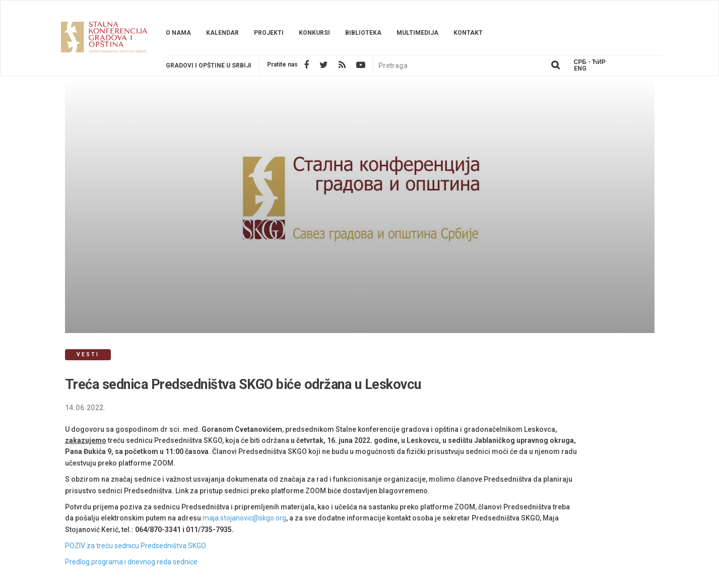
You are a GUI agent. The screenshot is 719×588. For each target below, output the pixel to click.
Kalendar (222, 33)
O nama (178, 33)
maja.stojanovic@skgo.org (244, 518)
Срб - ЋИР (590, 62)
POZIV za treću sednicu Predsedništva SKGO (136, 546)
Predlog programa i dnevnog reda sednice (131, 562)
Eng (580, 69)
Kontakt (468, 33)
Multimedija (417, 33)
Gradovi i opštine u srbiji (209, 66)
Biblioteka (363, 33)
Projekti (269, 33)
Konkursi (314, 33)
